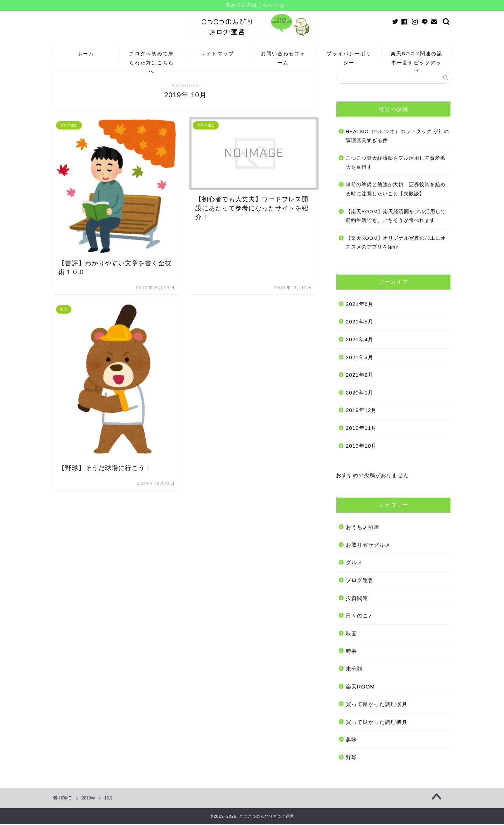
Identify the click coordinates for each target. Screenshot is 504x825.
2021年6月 (360, 305)
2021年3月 (360, 358)
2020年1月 (360, 393)
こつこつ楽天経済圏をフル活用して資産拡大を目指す (396, 163)
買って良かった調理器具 (377, 705)
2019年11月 (361, 429)
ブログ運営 (360, 581)
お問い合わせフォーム (283, 57)
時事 (351, 652)
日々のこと (360, 616)
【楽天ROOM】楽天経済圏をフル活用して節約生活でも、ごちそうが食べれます (396, 217)
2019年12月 (361, 411)
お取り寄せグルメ (368, 546)
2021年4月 (360, 340)
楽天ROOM (360, 687)
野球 (351, 758)
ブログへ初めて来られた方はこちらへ (152, 57)
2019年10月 (361, 446)
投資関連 (357, 599)
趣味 (351, 740)
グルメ (354, 563)
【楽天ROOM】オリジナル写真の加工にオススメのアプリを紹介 (396, 243)
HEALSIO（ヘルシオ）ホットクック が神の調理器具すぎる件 (398, 137)
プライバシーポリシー (349, 57)
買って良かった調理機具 (377, 723)
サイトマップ (217, 54)
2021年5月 (360, 323)
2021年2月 (360, 375)
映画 (351, 634)
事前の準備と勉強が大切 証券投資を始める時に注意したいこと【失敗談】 (396, 190)
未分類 (354, 669)
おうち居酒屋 (363, 528)
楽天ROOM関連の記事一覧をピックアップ (416, 57)
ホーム (86, 54)
